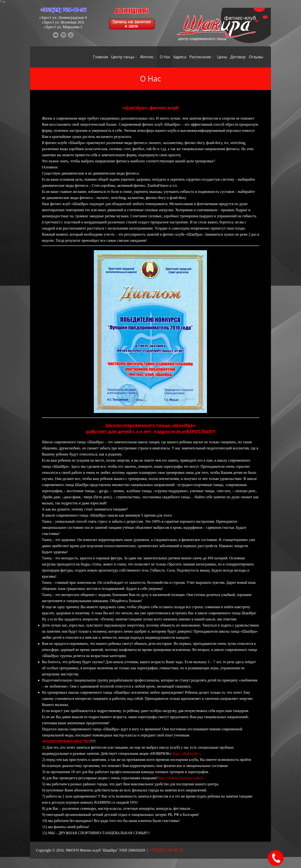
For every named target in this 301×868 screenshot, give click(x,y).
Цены (222, 57)
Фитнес (148, 57)
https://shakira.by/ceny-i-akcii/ (181, 778)
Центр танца (124, 57)
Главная (101, 57)
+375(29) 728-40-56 (63, 10)
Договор (238, 57)
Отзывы (256, 57)
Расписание (202, 57)
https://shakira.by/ (186, 753)
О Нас (165, 57)
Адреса (180, 57)
